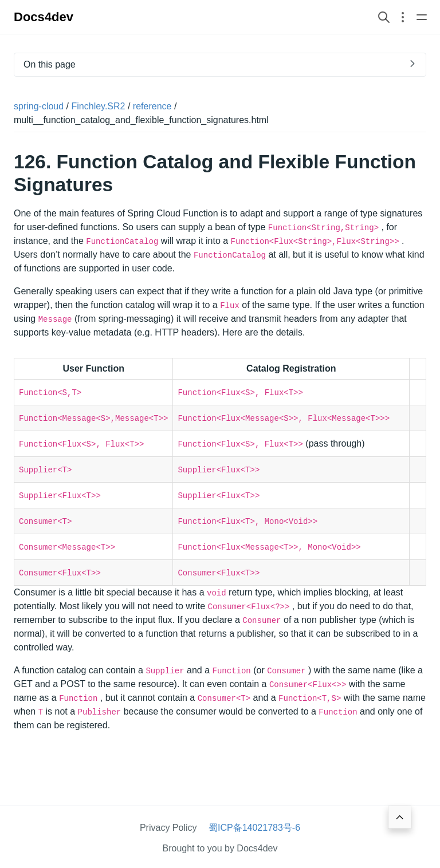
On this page (50, 64)
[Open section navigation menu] (403, 17)
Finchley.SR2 (99, 106)
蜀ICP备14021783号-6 (254, 828)
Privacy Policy (168, 828)
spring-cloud (39, 106)
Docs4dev (44, 17)
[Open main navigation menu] (422, 17)
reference (152, 106)
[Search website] (384, 17)
